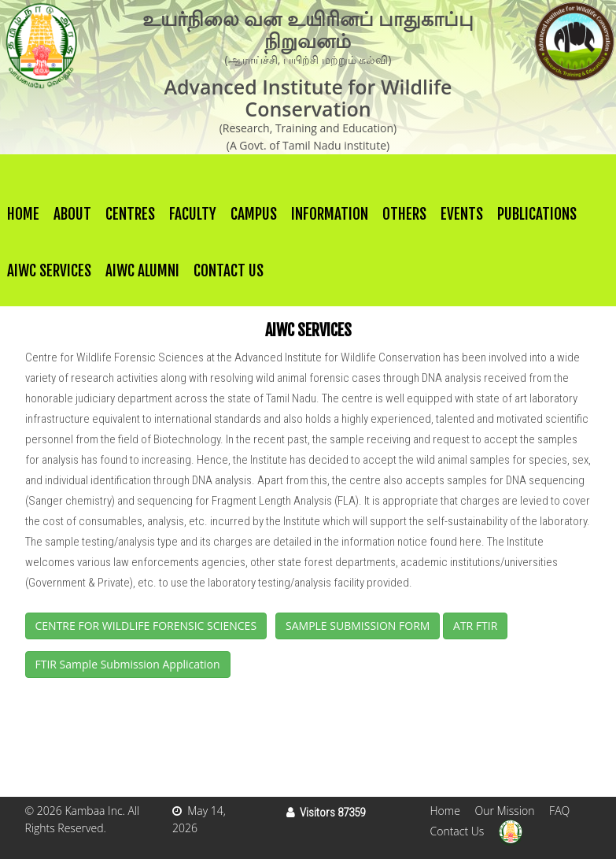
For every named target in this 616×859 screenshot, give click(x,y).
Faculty (193, 214)
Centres (130, 214)
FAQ (559, 811)
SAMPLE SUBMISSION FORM (358, 626)
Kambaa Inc (93, 811)
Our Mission (504, 811)
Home (23, 214)
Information (330, 214)
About (72, 214)
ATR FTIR (475, 626)
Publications (537, 214)
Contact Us (229, 271)
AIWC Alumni (142, 271)
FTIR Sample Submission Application (128, 664)
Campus (254, 214)
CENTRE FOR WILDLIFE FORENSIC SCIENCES (146, 626)
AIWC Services (49, 271)
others (404, 214)
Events (462, 214)
